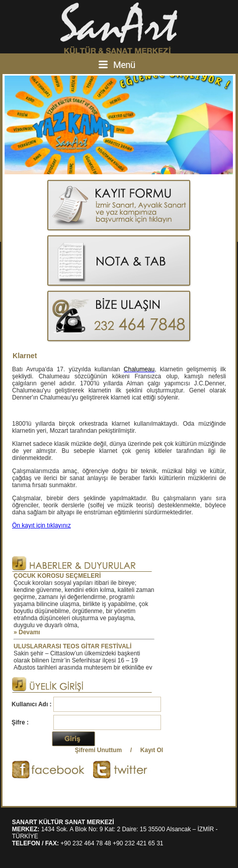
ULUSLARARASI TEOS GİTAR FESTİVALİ (72, 646)
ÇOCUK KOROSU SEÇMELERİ (57, 576)
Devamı (29, 632)
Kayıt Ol (152, 750)
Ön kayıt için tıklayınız (42, 525)
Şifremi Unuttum (98, 750)
